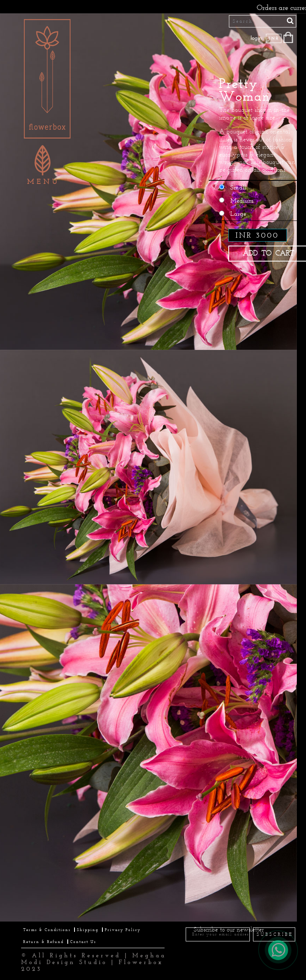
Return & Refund (43, 942)
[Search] (263, 21)
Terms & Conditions (47, 930)
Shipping (88, 930)
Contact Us (83, 942)
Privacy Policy (123, 930)
